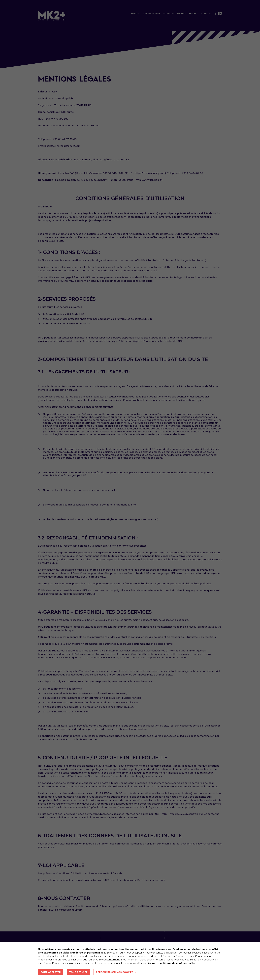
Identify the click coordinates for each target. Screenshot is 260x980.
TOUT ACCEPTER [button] (51, 972)
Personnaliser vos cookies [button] (115, 972)
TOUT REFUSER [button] (78, 972)
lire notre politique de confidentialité (171, 963)
